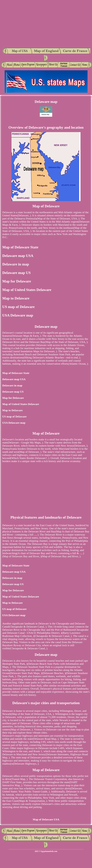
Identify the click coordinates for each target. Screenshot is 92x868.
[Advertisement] (24, 24)
